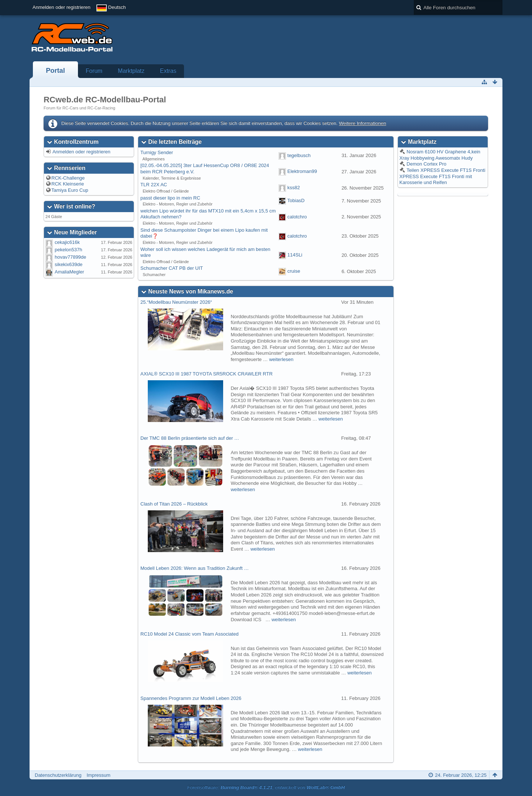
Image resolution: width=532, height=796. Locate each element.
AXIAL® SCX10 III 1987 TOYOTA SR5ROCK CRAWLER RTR (207, 374)
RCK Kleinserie (68, 184)
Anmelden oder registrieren (62, 7)
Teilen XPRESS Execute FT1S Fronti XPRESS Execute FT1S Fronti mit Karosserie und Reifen (442, 176)
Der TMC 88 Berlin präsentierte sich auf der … (190, 438)
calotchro (297, 217)
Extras (168, 71)
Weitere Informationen (362, 123)
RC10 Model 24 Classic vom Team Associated (190, 634)
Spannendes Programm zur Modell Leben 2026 (191, 698)
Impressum (98, 775)
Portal (55, 71)
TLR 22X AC (154, 185)
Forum (94, 71)
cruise (294, 271)
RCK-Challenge (68, 178)
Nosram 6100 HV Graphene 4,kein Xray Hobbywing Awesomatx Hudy (440, 155)
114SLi (295, 255)
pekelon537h (68, 250)
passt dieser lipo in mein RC (170, 198)
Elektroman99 (302, 172)
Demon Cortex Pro (426, 164)
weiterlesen (281, 359)
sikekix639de (69, 264)
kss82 (294, 188)
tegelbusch (299, 155)
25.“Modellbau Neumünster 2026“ (176, 302)
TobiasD (296, 201)
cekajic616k (67, 242)
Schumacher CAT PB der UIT (172, 268)
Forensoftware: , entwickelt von (266, 787)
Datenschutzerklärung (58, 775)
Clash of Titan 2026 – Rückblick (174, 504)
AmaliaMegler (69, 272)
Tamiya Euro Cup (70, 190)
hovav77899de (70, 257)
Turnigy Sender (157, 152)
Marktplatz (131, 71)
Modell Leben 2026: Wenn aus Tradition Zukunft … (195, 568)
